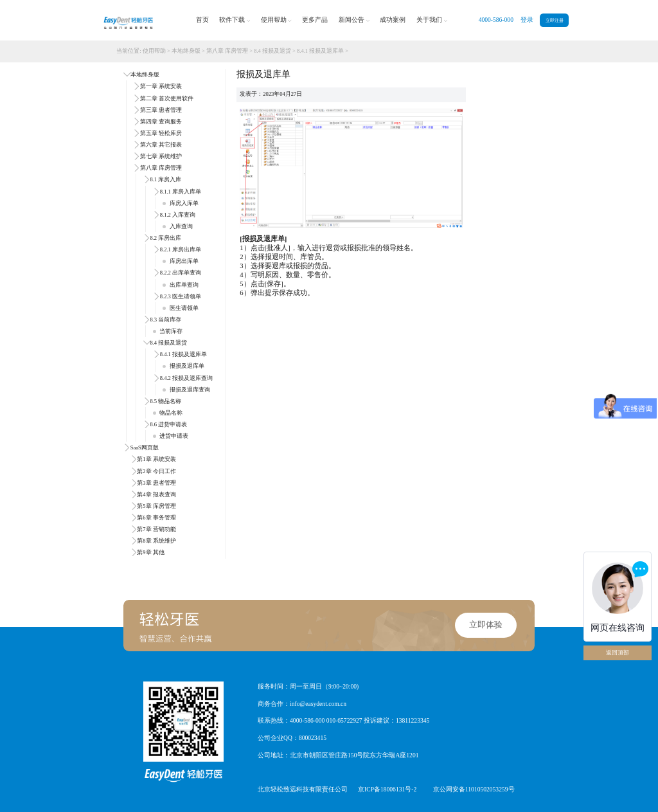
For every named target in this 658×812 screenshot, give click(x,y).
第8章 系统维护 (156, 541)
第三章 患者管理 (161, 110)
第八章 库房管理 (227, 51)
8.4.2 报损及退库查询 (186, 378)
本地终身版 (186, 51)
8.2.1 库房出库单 (181, 249)
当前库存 (168, 331)
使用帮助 (276, 20)
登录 (527, 20)
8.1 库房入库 (165, 179)
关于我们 (432, 20)
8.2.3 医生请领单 (181, 296)
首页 (202, 20)
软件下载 (235, 20)
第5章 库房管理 (156, 506)
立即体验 (486, 625)
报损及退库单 (183, 366)
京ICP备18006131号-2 (387, 789)
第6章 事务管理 (156, 518)
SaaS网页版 (145, 447)
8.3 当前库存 (165, 320)
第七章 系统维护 (161, 156)
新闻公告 (354, 20)
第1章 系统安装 (156, 459)
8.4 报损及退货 (272, 51)
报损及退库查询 (186, 390)
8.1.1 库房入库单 (181, 192)
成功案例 (393, 20)
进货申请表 (171, 436)
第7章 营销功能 (156, 529)
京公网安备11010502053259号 (474, 789)
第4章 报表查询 (156, 494)
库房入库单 (180, 203)
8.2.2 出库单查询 (181, 273)
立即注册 (555, 20)
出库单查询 (180, 285)
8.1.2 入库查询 (178, 215)
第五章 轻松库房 (161, 133)
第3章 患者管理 (156, 483)
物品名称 (168, 413)
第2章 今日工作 (156, 471)
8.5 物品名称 (165, 401)
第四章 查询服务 (161, 122)
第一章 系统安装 (161, 86)
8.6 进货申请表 (168, 424)
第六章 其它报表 (161, 145)
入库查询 (177, 226)
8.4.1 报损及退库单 (320, 51)
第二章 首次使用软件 (167, 98)
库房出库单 (180, 261)
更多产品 (315, 20)
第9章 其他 (150, 552)
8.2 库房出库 (165, 238)
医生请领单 (180, 308)
